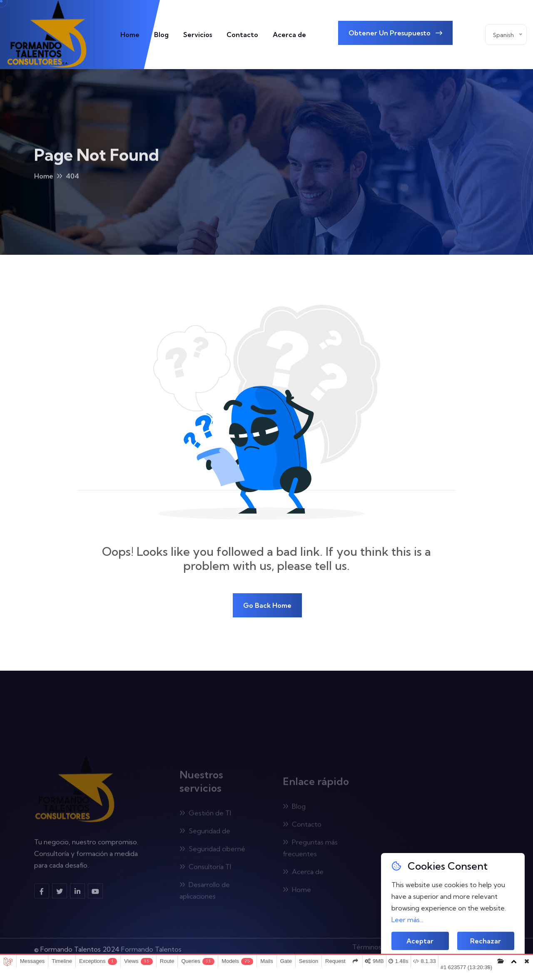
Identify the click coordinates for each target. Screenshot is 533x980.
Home (130, 35)
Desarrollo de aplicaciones (205, 893)
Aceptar (420, 942)
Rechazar (486, 942)
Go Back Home (267, 605)
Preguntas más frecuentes (310, 851)
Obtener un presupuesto (395, 33)
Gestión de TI (205, 816)
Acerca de (289, 35)
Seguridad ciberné (212, 851)
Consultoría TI (205, 869)
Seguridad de (205, 833)
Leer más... (407, 920)
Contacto (242, 35)
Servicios (198, 35)
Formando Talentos (151, 946)
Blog (161, 35)
